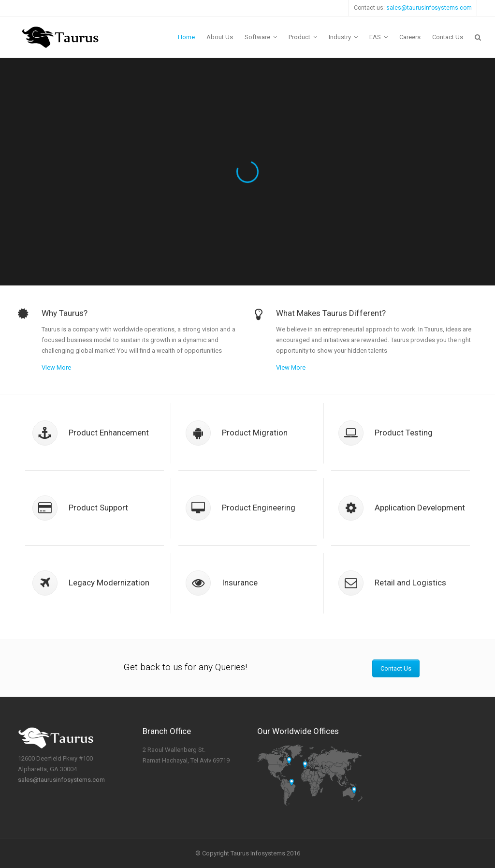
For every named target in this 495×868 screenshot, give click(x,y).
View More (56, 367)
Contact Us (396, 668)
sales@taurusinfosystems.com (429, 8)
